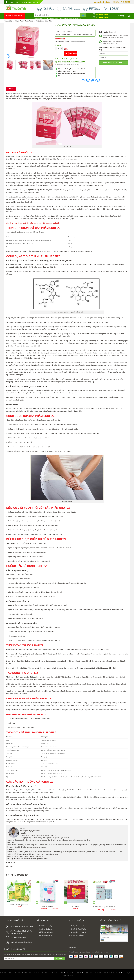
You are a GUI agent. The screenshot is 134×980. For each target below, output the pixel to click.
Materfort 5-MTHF (47, 906)
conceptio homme (77, 18)
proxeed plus (37, 18)
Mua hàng (73, 54)
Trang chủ (8, 21)
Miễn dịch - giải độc (44, 21)
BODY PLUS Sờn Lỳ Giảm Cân (19, 905)
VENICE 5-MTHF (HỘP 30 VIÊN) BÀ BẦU (104, 907)
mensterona (45, 18)
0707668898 (102, 17)
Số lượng (58, 45)
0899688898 (102, 14)
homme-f (57, 18)
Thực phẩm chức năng (24, 21)
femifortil (62, 18)
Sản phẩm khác (81, 59)
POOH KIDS (76, 906)
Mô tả (11, 89)
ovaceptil (51, 18)
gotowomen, (69, 18)
